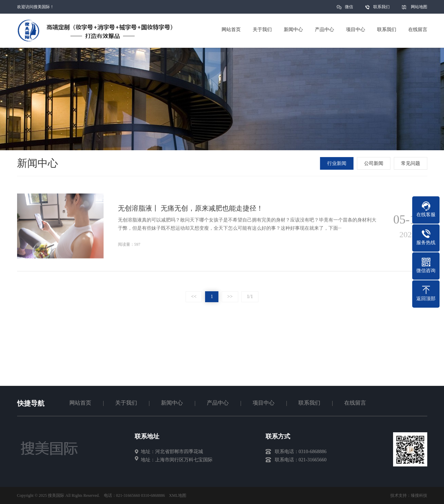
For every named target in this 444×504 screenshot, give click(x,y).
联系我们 (381, 7)
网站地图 (419, 7)
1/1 (250, 297)
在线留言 (355, 403)
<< (194, 297)
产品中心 (218, 403)
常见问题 (411, 163)
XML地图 (178, 495)
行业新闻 (337, 163)
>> (230, 297)
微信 (349, 9)
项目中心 (264, 403)
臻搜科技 (419, 495)
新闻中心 (172, 403)
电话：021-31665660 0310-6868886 (134, 495)
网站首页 (80, 403)
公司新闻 (374, 163)
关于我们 (126, 403)
